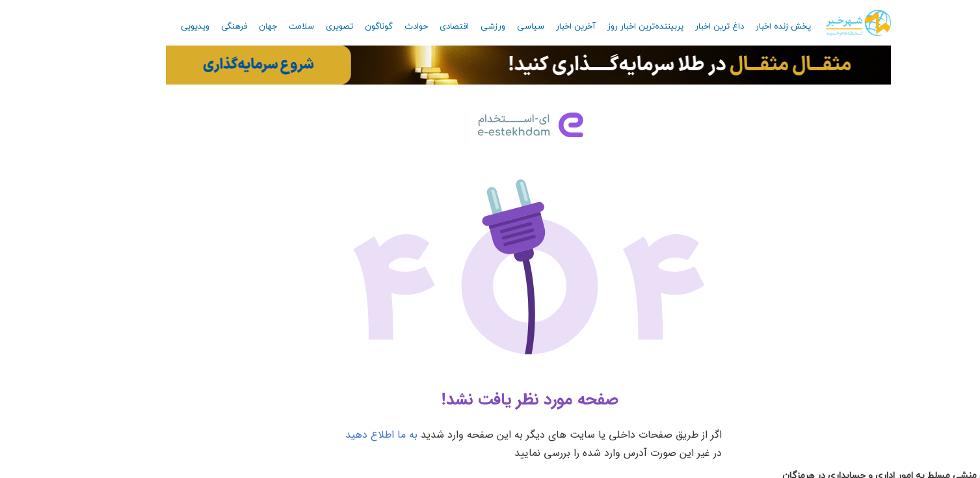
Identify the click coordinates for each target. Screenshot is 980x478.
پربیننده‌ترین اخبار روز (606, 27)
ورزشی (453, 27)
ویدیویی (155, 27)
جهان (228, 27)
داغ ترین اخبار (680, 27)
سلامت (262, 27)
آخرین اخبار (536, 27)
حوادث (377, 27)
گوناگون (339, 27)
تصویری (300, 27)
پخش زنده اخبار (744, 27)
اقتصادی (415, 27)
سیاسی (491, 27)
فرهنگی (194, 27)
